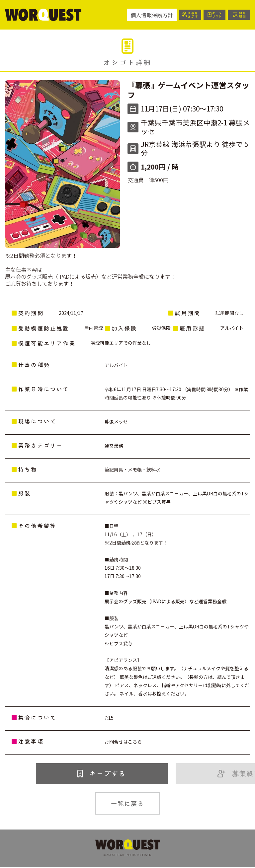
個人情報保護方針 (146, 15)
